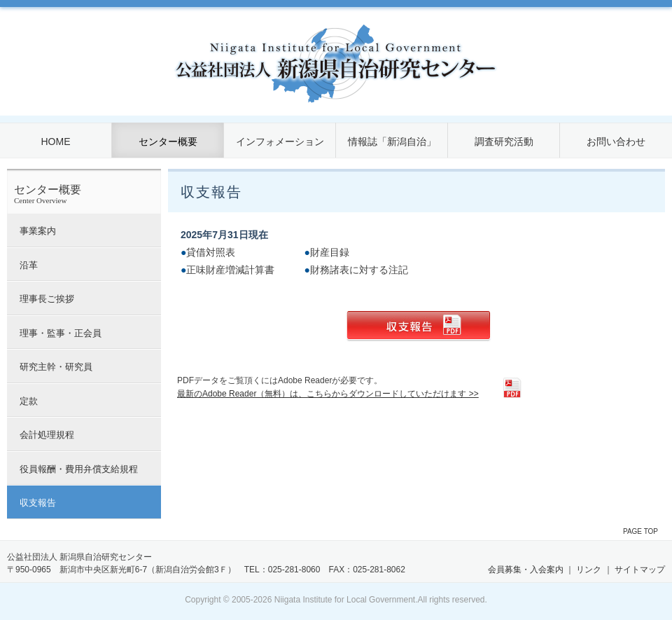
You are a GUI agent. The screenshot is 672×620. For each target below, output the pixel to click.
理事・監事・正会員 (61, 333)
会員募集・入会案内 (526, 570)
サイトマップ (640, 570)
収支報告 (38, 503)
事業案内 (38, 231)
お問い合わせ (616, 142)
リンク (589, 570)
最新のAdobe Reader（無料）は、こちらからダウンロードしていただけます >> (328, 394)
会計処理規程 (47, 435)
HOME (56, 142)
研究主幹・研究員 (56, 367)
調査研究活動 (504, 142)
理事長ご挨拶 (47, 299)
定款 (29, 401)
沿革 (29, 265)
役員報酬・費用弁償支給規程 (79, 469)
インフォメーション (280, 142)
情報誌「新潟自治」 (392, 142)
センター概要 (168, 142)
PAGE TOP (640, 531)
